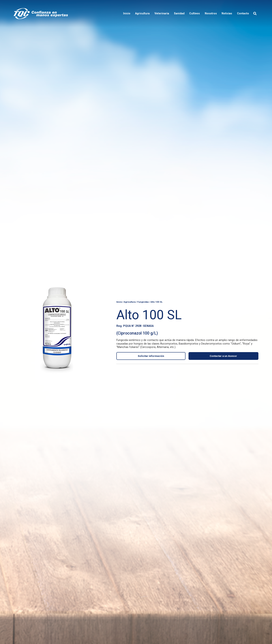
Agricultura (130, 302)
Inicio (119, 302)
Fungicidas (143, 302)
